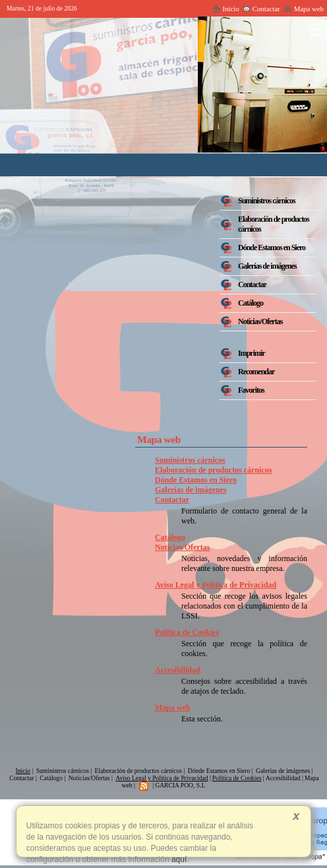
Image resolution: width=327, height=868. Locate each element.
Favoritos (251, 390)
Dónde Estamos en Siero (196, 480)
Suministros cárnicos (190, 460)
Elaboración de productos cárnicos (213, 470)
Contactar (261, 9)
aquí (178, 859)
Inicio (226, 9)
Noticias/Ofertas (182, 547)
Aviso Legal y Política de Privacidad (216, 585)
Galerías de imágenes (191, 490)
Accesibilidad (178, 670)
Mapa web (304, 9)
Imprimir (252, 353)
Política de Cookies (187, 632)
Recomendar (256, 372)
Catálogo (170, 537)
